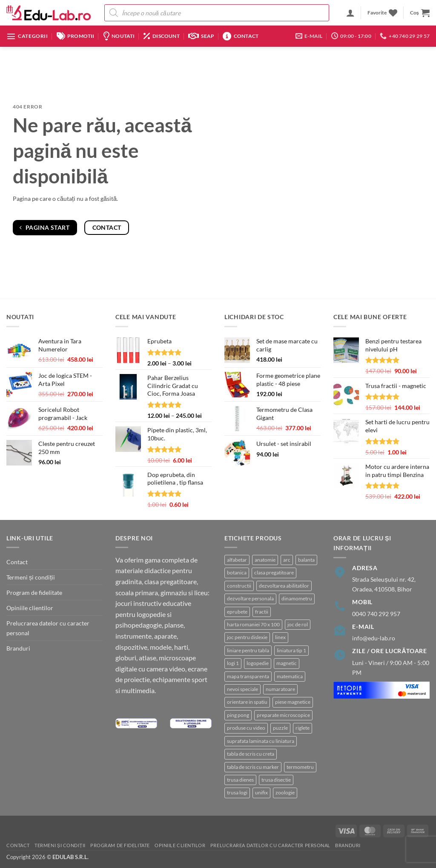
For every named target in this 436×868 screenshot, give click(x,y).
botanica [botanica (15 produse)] (237, 572)
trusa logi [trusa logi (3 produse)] (237, 792)
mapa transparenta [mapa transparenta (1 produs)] (248, 676)
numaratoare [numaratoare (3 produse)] (280, 689)
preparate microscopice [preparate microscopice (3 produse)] (283, 715)
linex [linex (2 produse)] (280, 637)
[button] (350, 13)
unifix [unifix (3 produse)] (261, 792)
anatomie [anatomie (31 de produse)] (265, 560)
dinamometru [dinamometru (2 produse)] (297, 598)
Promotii (76, 36)
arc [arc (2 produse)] (287, 560)
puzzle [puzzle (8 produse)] (280, 728)
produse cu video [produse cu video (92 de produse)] (246, 728)
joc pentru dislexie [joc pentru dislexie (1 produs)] (247, 637)
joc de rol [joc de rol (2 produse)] (298, 624)
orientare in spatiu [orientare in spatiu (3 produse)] (247, 702)
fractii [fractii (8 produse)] (262, 612)
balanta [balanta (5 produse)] (306, 560)
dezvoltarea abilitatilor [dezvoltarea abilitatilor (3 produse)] (284, 586)
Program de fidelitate (34, 592)
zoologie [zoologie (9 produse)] (285, 792)
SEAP (201, 36)
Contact (241, 36)
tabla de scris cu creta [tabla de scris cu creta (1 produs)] (251, 754)
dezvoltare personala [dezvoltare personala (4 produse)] (250, 598)
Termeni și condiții (31, 577)
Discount (162, 36)
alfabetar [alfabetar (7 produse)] (237, 560)
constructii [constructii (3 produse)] (239, 586)
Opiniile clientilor (30, 608)
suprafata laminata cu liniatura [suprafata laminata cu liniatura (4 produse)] (261, 741)
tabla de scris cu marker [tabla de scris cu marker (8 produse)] (253, 767)
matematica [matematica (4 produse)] (290, 676)
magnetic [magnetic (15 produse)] (287, 663)
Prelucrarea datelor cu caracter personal (48, 628)
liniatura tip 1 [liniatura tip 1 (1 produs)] (291, 650)
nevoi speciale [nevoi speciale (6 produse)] (242, 689)
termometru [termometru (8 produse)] (300, 767)
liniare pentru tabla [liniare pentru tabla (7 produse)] (248, 650)
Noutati (119, 36)
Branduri (18, 648)
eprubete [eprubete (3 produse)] (237, 612)
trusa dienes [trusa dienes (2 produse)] (240, 780)
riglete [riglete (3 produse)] (303, 728)
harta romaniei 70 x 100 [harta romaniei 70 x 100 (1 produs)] (253, 624)
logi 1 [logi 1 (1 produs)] (233, 663)
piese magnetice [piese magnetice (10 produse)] (293, 702)
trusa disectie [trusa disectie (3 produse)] (276, 780)
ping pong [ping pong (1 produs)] (238, 715)
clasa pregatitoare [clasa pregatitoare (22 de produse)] (274, 572)
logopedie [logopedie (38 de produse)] (258, 663)
